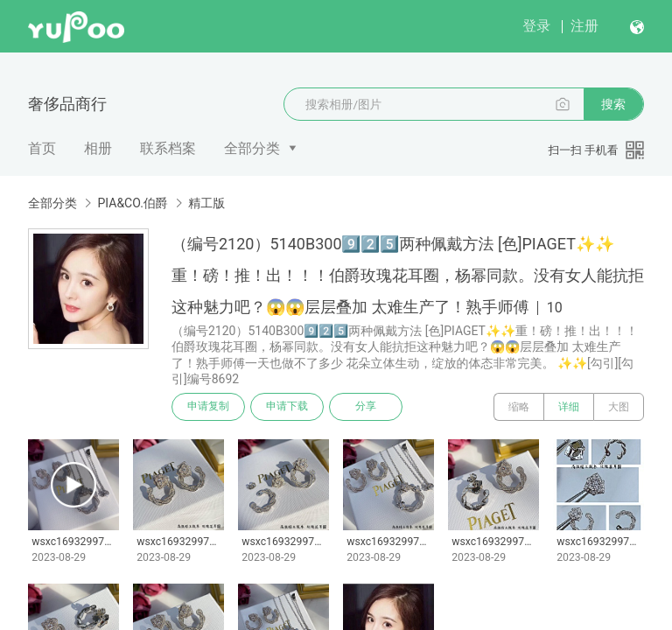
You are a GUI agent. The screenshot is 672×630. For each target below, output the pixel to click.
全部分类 (252, 148)
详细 (569, 407)
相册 (98, 148)
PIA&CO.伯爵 (132, 203)
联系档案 (168, 148)
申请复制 (208, 407)
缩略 (519, 407)
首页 (42, 148)
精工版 (206, 203)
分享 (366, 407)
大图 (619, 407)
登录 (536, 26)
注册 (584, 26)
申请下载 (287, 407)
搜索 (613, 104)
